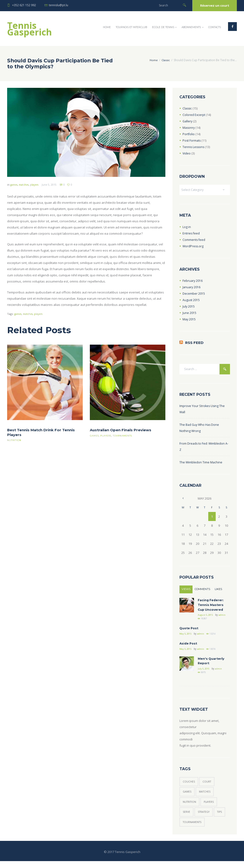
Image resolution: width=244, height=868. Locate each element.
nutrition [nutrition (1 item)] (190, 807)
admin (201, 621)
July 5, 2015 (205, 673)
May (189, 320)
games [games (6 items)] (187, 797)
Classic (165, 60)
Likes (215, 591)
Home (107, 27)
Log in (187, 227)
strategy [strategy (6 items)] (205, 818)
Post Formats (192, 140)
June (189, 313)
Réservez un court (215, 5)
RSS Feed (195, 344)
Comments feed (194, 240)
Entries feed (191, 234)
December (194, 294)
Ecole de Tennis (163, 27)
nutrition (15, 440)
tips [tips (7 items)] (223, 818)
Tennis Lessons (194, 147)
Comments (201, 591)
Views (186, 591)
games (14, 185)
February (193, 281)
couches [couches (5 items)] (189, 786)
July (189, 307)
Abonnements (191, 27)
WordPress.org (193, 247)
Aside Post (189, 646)
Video (187, 153)
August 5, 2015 (206, 617)
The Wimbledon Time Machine (201, 464)
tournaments (124, 436)
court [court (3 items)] (208, 786)
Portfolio (189, 134)
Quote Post (190, 631)
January (192, 288)
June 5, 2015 (53, 185)
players (37, 185)
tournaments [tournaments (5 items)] (193, 829)
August (191, 300)
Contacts (215, 27)
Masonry (189, 128)
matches (25, 185)
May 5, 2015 (186, 636)
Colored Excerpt (194, 115)
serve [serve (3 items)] (187, 818)
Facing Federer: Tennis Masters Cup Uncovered (211, 606)
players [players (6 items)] (211, 807)
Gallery (188, 121)
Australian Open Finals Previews (122, 430)
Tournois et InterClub (131, 27)
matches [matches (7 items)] (206, 797)
